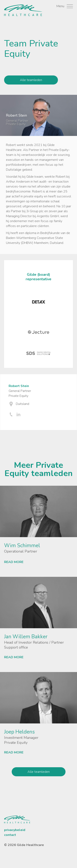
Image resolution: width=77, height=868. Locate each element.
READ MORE (14, 562)
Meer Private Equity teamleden (39, 469)
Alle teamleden (31, 80)
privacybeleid (15, 830)
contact (10, 835)
